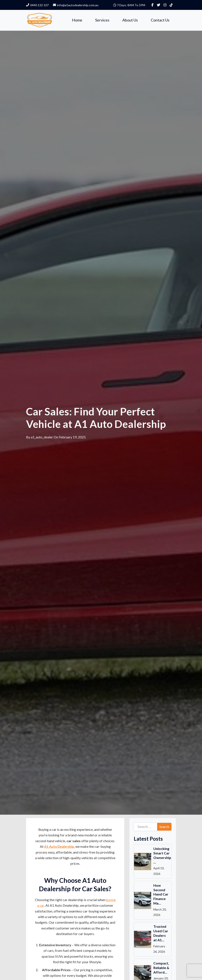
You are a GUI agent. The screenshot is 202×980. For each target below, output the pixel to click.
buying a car (48, 906)
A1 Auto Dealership (59, 847)
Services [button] (102, 20)
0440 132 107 (37, 5)
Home (77, 20)
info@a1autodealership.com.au (76, 5)
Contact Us (160, 20)
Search (164, 827)
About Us (130, 20)
